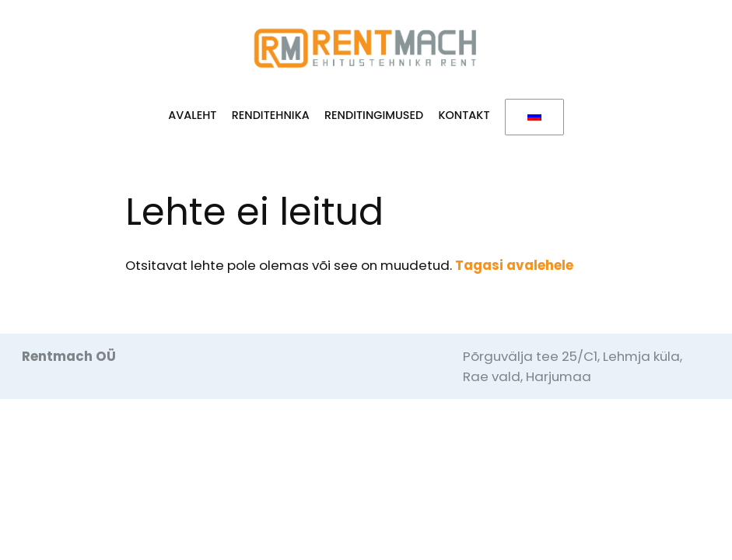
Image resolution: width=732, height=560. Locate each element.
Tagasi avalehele (514, 265)
